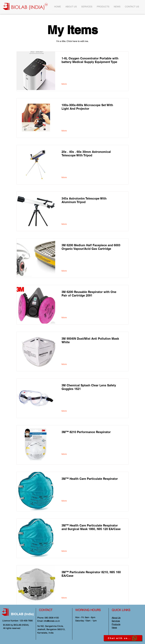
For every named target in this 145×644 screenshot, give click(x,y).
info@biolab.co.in (52, 621)
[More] (64, 84)
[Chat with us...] (123, 638)
